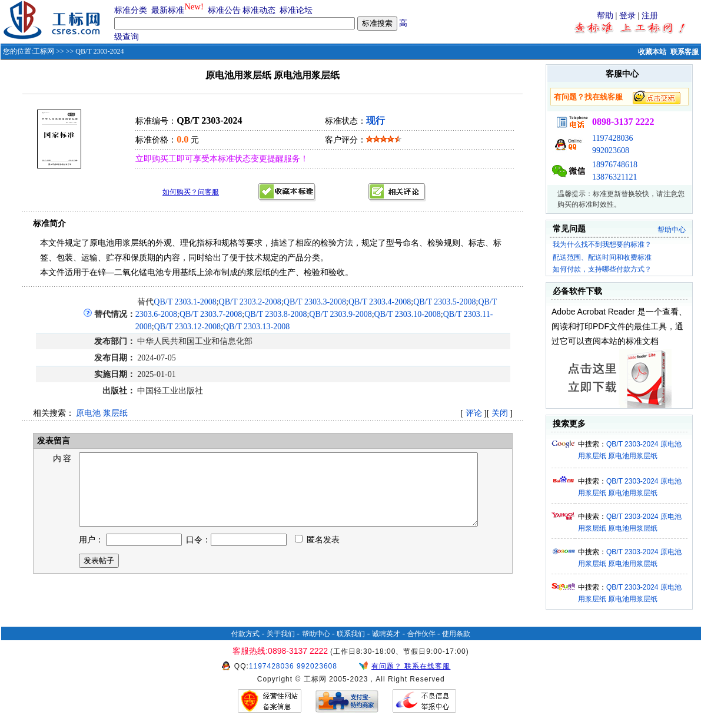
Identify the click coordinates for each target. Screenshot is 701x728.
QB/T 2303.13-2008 (256, 327)
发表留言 (52, 441)
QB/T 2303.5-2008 (444, 302)
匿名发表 (317, 554)
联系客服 (685, 52)
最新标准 (168, 10)
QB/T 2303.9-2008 (340, 314)
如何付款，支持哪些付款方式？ (602, 269)
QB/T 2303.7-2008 (211, 314)
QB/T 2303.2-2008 (250, 302)
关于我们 (281, 634)
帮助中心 (672, 230)
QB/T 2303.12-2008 (187, 327)
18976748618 (615, 165)
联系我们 (351, 634)
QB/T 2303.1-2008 (185, 302)
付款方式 (245, 634)
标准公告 (224, 10)
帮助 (605, 16)
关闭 (500, 413)
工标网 (44, 51)
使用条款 (456, 634)
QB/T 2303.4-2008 (380, 302)
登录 (627, 16)
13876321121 (614, 177)
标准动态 (259, 10)
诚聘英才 (386, 634)
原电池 (88, 413)
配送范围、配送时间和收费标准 (602, 257)
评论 (474, 413)
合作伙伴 (421, 634)
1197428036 (612, 138)
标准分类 (131, 10)
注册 (650, 16)
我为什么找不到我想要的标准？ (602, 244)
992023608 (611, 150)
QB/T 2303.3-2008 (315, 302)
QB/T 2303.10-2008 (408, 314)
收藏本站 (652, 52)
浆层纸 (115, 413)
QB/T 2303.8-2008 (275, 314)
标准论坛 (296, 10)
